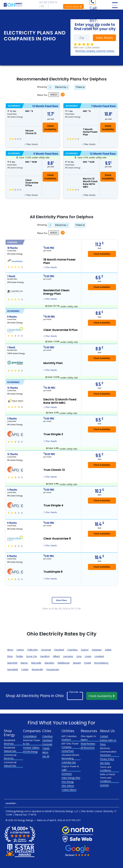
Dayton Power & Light (70, 768)
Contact (104, 736)
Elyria (10, 656)
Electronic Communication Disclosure (108, 752)
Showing (42, 87)
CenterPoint (68, 751)
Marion (24, 663)
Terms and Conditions (106, 769)
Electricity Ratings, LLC (67, 811)
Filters (79, 87)
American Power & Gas (32, 742)
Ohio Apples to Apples (88, 738)
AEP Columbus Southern (69, 738)
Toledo (25, 669)
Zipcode (74, 692)
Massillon (49, 663)
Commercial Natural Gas (10, 764)
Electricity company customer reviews (95, 51)
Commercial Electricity (10, 757)
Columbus (72, 650)
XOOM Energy (30, 752)
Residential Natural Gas (10, 749)
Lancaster (68, 656)
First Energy (68, 782)
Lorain (88, 656)
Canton (20, 650)
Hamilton (45, 656)
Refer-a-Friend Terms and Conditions (107, 778)
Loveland (99, 656)
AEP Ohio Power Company (70, 745)
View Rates (104, 38)
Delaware (97, 650)
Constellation (30, 736)
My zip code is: (48, 2)
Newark (77, 663)
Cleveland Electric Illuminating (70, 757)
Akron (10, 650)
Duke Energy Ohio (71, 778)
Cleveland (59, 650)
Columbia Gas (69, 762)
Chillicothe (33, 650)
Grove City (32, 656)
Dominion (67, 774)
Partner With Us (108, 740)
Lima (79, 656)
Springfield (13, 669)
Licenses (104, 785)
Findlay (19, 656)
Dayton (85, 650)
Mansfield (12, 663)
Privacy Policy (107, 759)
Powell (88, 663)
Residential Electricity (9, 742)
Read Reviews (88, 744)
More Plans (61, 600)
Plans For (42, 95)
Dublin (108, 650)
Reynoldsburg (101, 663)
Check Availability (102, 696)
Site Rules (105, 763)
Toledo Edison (69, 790)
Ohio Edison (68, 786)
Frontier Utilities (31, 748)
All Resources (88, 748)
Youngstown (53, 669)
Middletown (64, 663)
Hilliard (56, 656)
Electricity (61, 87)
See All (46, 756)
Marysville (36, 663)
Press (103, 744)
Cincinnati (46, 650)
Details (32, 144)
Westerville (37, 669)
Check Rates (73, 6)
